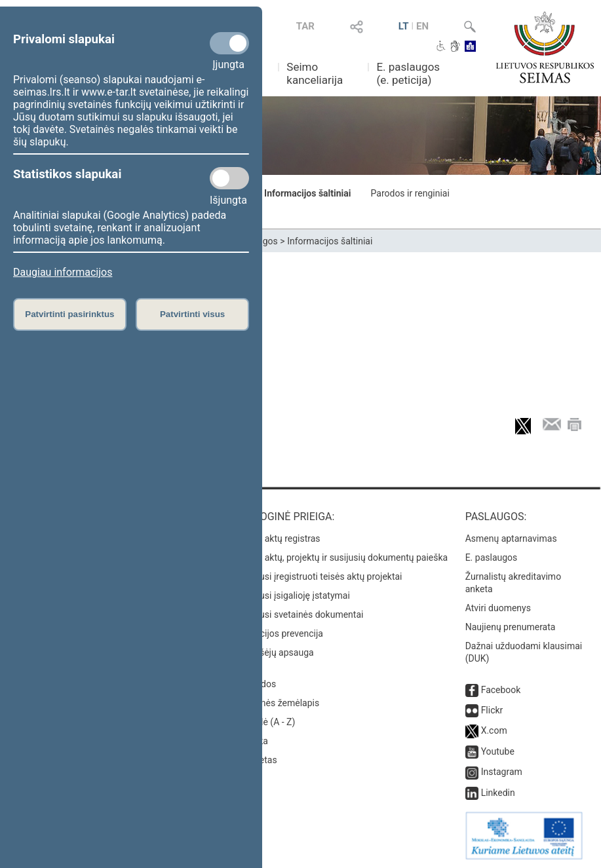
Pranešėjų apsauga (275, 652)
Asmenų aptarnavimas (511, 538)
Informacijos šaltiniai (307, 193)
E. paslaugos (492, 557)
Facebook (501, 690)
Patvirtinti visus (192, 314)
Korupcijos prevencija (280, 633)
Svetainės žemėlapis (278, 703)
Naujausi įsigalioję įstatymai (293, 595)
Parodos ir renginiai (410, 193)
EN (422, 26)
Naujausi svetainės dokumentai (300, 614)
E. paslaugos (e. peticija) (408, 73)
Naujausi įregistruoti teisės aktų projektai (319, 576)
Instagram (502, 772)
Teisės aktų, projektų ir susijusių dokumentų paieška (342, 557)
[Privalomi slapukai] (229, 43)
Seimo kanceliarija (315, 73)
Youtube (498, 751)
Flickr (492, 710)
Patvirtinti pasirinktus (69, 314)
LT (404, 26)
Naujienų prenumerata (511, 627)
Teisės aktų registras (278, 538)
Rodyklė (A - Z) (266, 722)
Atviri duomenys (498, 608)
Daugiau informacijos (63, 272)
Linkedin (498, 793)
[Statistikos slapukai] (229, 178)
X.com (494, 730)
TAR (305, 26)
